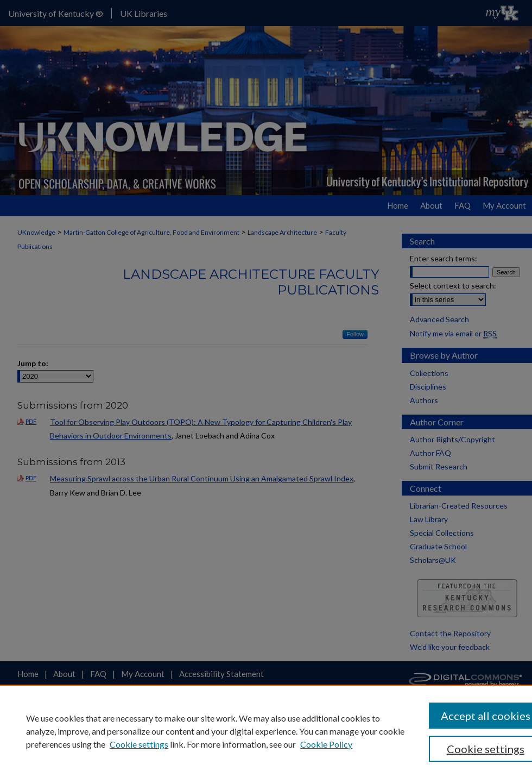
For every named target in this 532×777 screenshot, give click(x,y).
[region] (266, 731)
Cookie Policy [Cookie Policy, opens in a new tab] (326, 744)
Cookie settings (139, 744)
